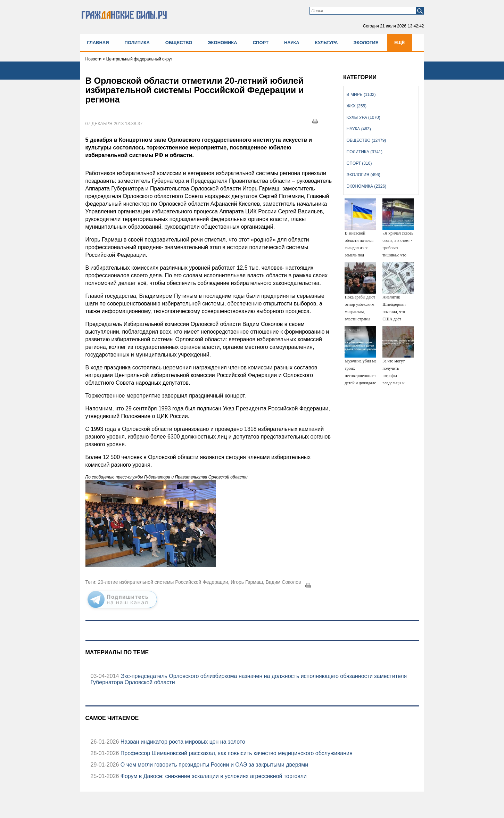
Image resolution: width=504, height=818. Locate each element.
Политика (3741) (365, 152)
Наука (292, 43)
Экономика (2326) (366, 186)
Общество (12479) (366, 140)
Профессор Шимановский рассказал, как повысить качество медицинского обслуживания (236, 753)
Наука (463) (359, 129)
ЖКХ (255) (357, 106)
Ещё (400, 43)
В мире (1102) (361, 95)
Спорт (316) (359, 163)
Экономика (222, 43)
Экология (366, 43)
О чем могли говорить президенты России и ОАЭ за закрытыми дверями (213, 765)
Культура (327, 43)
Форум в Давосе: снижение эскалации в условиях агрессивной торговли (213, 776)
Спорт (261, 43)
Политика (137, 43)
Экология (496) (363, 175)
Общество (179, 43)
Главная (98, 43)
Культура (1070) (363, 117)
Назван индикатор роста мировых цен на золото (182, 742)
